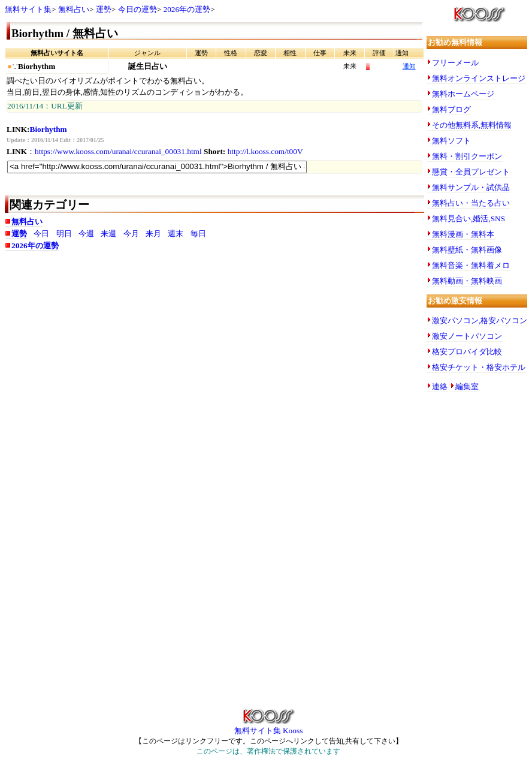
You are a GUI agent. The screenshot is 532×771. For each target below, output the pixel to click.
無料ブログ (451, 109)
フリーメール (455, 63)
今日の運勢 (137, 9)
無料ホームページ (463, 94)
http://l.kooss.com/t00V (265, 151)
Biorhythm (49, 129)
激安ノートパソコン (467, 336)
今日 (41, 234)
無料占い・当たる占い (471, 203)
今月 (131, 234)
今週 (86, 234)
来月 (153, 234)
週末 (176, 234)
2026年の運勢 (187, 9)
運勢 (104, 9)
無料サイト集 (28, 9)
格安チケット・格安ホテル (479, 367)
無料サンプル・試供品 (471, 187)
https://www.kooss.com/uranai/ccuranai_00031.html (118, 151)
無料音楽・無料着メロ (471, 265)
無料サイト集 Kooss (269, 727)
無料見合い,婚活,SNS (468, 219)
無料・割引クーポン (467, 156)
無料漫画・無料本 (463, 234)
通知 (409, 66)
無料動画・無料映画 (467, 281)
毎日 (198, 234)
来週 (108, 234)
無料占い (74, 9)
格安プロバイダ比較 (467, 352)
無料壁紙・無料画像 (467, 250)
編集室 (467, 386)
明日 (64, 234)
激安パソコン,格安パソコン (480, 320)
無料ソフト (451, 141)
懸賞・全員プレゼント (471, 172)
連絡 (440, 386)
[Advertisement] (214, 353)
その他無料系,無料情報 (472, 125)
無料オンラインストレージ (479, 78)
